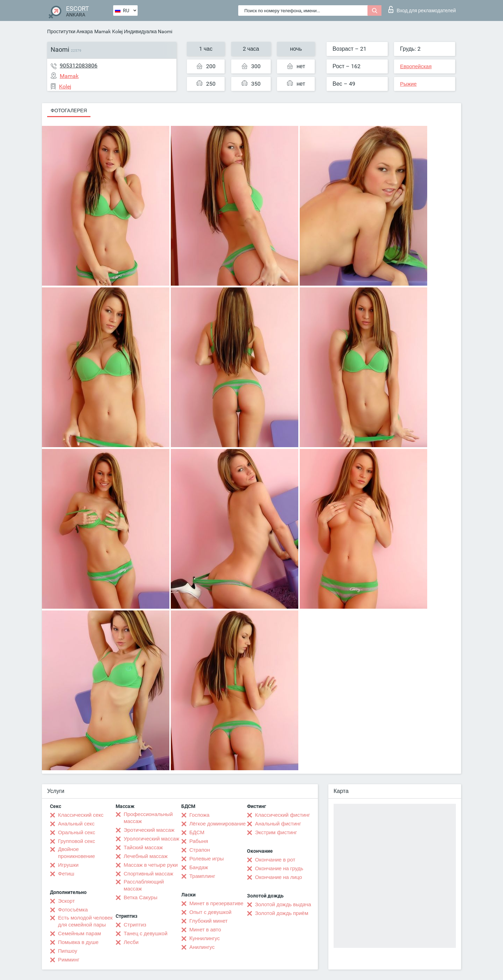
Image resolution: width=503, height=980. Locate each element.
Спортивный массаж (148, 874)
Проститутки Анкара (70, 31)
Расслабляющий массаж (144, 885)
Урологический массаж (151, 839)
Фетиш (66, 874)
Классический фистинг (282, 815)
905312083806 (79, 66)
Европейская (416, 66)
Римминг (69, 960)
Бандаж (199, 867)
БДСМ (197, 832)
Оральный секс (76, 832)
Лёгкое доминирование (217, 824)
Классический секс (81, 815)
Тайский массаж (143, 847)
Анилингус (202, 947)
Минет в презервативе (216, 903)
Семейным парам (79, 933)
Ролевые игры (207, 859)
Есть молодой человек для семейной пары (85, 921)
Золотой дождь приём (282, 913)
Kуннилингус (205, 938)
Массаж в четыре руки (151, 865)
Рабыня (199, 841)
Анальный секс (76, 824)
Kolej (117, 31)
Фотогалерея (69, 110)
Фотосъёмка (73, 910)
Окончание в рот (275, 860)
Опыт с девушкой (210, 912)
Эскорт (66, 901)
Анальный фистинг (278, 824)
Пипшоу (68, 951)
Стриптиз (135, 925)
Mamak (103, 31)
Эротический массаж (149, 830)
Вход (422, 9)
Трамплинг (202, 876)
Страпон (200, 850)
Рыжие (408, 84)
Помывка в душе (78, 942)
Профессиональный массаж (148, 818)
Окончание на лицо (279, 877)
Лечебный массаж (146, 856)
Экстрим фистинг (276, 832)
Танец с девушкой (145, 933)
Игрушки (68, 865)
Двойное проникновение (76, 853)
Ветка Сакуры (140, 897)
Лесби (131, 942)
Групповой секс (76, 841)
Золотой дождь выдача (283, 904)
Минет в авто (205, 930)
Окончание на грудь (279, 868)
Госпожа (199, 815)
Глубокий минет (209, 921)
